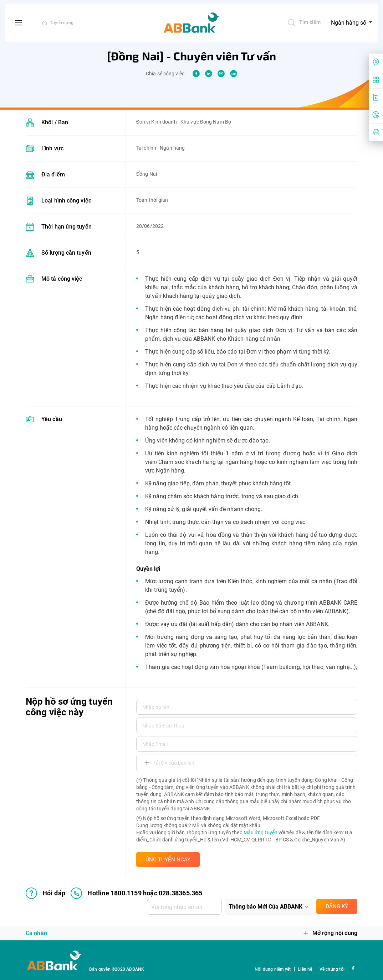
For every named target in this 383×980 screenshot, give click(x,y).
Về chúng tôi (332, 969)
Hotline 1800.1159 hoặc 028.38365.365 (136, 893)
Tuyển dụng (62, 23)
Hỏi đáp (45, 893)
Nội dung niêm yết (273, 969)
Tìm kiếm (304, 22)
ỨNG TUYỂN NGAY (168, 860)
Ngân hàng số (349, 23)
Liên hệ (305, 969)
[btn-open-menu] (19, 23)
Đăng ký (337, 906)
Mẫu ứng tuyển (261, 832)
